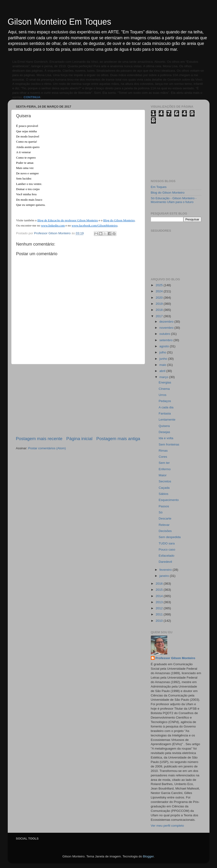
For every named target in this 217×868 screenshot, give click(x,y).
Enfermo (165, 469)
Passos (164, 506)
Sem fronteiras (169, 444)
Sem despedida (170, 537)
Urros (162, 395)
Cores (163, 457)
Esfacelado (166, 556)
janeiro (165, 576)
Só (161, 512)
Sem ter (164, 463)
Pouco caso (167, 549)
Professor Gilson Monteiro (175, 658)
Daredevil (165, 562)
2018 (160, 310)
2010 (160, 621)
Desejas (164, 432)
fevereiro (166, 570)
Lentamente (167, 420)
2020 (160, 298)
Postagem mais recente (39, 439)
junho (164, 359)
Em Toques (159, 187)
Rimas (163, 451)
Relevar (164, 525)
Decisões (165, 531)
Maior (163, 475)
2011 (160, 614)
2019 (160, 304)
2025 (160, 285)
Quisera (164, 426)
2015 (160, 590)
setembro (167, 340)
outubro (165, 334)
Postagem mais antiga (118, 439)
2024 (160, 291)
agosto (165, 346)
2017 (160, 316)
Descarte (165, 518)
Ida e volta (166, 438)
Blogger (148, 856)
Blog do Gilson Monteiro (168, 193)
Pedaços (165, 401)
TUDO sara (167, 543)
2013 (160, 602)
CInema (164, 389)
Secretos (165, 481)
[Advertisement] (78, 400)
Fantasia (165, 413)
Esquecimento (169, 500)
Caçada (164, 488)
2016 (160, 584)
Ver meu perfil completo (168, 826)
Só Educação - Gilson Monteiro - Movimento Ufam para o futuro (174, 200)
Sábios (163, 494)
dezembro (167, 322)
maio (163, 365)
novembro (167, 328)
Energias (165, 382)
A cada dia (166, 407)
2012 (160, 608)
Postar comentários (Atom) (47, 448)
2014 (160, 596)
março (164, 377)
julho (163, 352)
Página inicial (79, 439)
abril (163, 371)
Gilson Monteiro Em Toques (60, 22)
